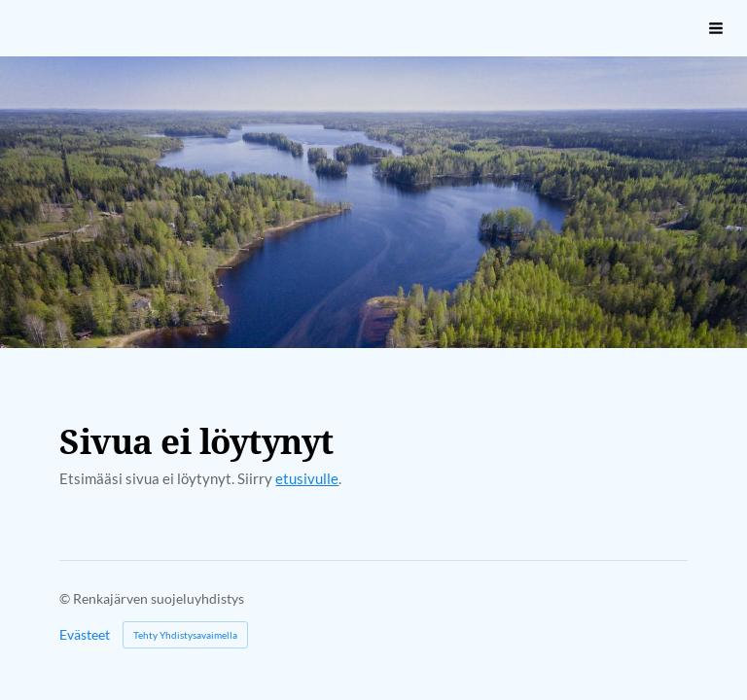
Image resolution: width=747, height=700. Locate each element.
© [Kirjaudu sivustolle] (66, 598)
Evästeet (85, 635)
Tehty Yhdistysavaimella (185, 635)
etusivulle (307, 478)
